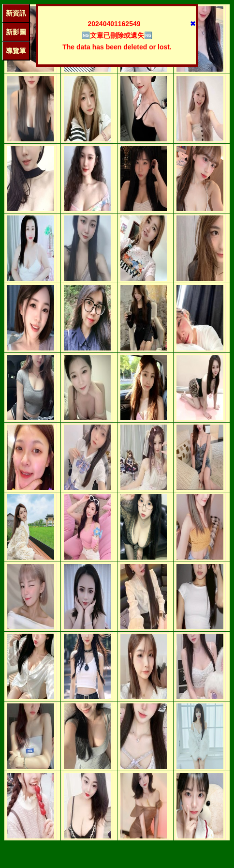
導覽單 (16, 51)
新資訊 (16, 13)
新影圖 (16, 32)
